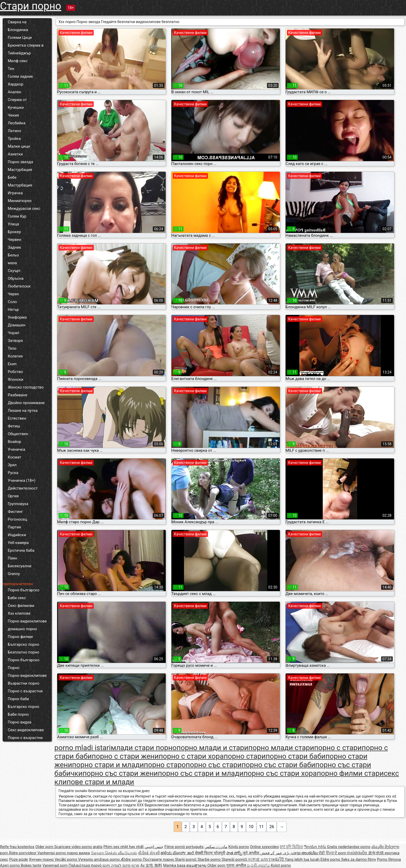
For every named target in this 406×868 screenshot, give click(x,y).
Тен (11, 69)
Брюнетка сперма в (26, 45)
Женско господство (26, 387)
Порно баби (18, 699)
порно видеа (78, 853)
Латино (15, 131)
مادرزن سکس (216, 847)
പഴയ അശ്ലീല (305, 853)
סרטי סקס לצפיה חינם (121, 865)
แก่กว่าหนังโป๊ (273, 859)
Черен (13, 294)
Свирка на (17, 22)
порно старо (165, 765)
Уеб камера (18, 543)
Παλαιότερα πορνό (86, 865)
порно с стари (338, 748)
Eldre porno (331, 859)
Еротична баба (21, 550)
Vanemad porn (56, 865)
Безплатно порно (23, 652)
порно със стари (214, 765)
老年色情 (376, 853)
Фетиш (14, 426)
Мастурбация (20, 170)
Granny (14, 574)
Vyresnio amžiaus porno (99, 859)
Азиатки (15, 154)
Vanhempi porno (52, 853)
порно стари (245, 756)
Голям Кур (17, 216)
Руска (13, 473)
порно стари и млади (108, 765)
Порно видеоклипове (27, 621)
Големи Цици (20, 38)
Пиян (12, 558)
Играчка (15, 193)
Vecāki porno (66, 859)
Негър (13, 310)
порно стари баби (296, 756)
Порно (14, 668)
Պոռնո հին (315, 847)
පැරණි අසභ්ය (259, 865)
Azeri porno (10, 865)
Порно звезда (20, 162)
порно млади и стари (212, 748)
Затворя (15, 341)
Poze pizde (19, 859)
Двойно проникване (26, 403)
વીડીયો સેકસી (149, 853)
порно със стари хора (280, 773)
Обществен (18, 434)
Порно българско (24, 590)
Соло (12, 302)
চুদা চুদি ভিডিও (291, 847)
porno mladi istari (83, 748)
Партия (14, 527)
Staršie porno (210, 859)
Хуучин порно (42, 859)
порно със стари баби (278, 765)
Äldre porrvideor (23, 853)
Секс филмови (21, 606)
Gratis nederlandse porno (349, 847)
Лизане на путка (23, 411)
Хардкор (16, 84)
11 (262, 827)
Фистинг (15, 512)
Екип (12, 364)
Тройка (14, 139)
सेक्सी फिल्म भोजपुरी (210, 853)
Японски (16, 379)
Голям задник (20, 76)
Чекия (13, 115)
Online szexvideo (264, 847)
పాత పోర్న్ (234, 853)
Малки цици (19, 146)
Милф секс (18, 61)
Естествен (17, 418)
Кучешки (16, 107)
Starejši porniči (235, 859)
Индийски (17, 535)
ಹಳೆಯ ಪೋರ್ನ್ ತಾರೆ (178, 853)
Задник (15, 247)
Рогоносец (17, 519)
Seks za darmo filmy (358, 859)
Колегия (15, 356)
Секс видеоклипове (26, 730)
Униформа (17, 317)
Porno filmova (389, 859)
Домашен (17, 325)
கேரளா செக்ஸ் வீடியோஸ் (114, 853)
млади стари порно (144, 748)
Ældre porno (132, 859)
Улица (13, 224)
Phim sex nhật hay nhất (124, 847)
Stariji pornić (186, 859)
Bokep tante (31, 865)
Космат (15, 457)
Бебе (12, 177)
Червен (15, 240)
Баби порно (18, 714)
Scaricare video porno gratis (78, 847)
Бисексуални (20, 566)
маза (12, 263)
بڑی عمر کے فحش (275, 853)
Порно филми (20, 637)
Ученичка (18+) (22, 480)
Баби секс (17, 598)
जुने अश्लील (251, 853)
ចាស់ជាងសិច (358, 853)
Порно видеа (20, 722)
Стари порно (31, 6)
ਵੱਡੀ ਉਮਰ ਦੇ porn (333, 853)
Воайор (15, 442)
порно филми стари (350, 773)
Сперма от (17, 100)
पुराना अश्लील (237, 865)
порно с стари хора (191, 756)
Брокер (14, 232)
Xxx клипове (19, 613)
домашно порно (22, 629)
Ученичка (16, 449)
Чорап (13, 333)
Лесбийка (17, 123)
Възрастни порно (24, 683)
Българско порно (23, 644)
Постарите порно (159, 859)
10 (251, 827)
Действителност (23, 488)
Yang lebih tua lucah (303, 859)
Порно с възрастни (25, 691)
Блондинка (18, 30)
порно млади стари (281, 748)
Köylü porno (239, 847)
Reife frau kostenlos (17, 847)
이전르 (254, 859)
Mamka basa (175, 865)
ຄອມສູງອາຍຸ (197, 865)
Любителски (19, 286)
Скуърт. (15, 271)
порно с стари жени (125, 756)
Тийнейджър (19, 53)
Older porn (45, 847)
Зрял (12, 465)
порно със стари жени (120, 773)
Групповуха (18, 504)
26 (272, 827)
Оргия (13, 496)
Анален (15, 92)
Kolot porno (281, 865)
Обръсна (16, 278)
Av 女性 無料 (151, 865)
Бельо (13, 255)
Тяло (12, 348)
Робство (15, 372)
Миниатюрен (20, 201)
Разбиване (17, 395)
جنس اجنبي (154, 847)
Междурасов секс (24, 209)
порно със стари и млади (201, 773)
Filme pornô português (184, 847)
